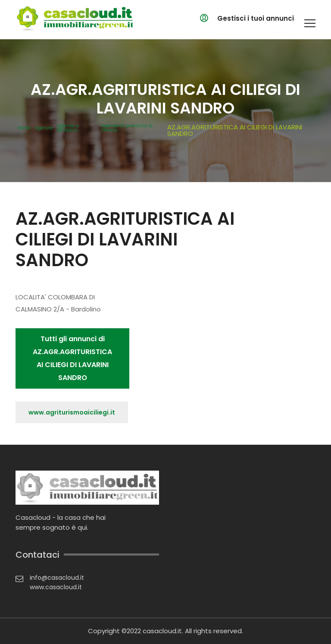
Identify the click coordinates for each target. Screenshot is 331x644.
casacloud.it (162, 631)
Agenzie (44, 128)
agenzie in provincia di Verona (127, 128)
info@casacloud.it (57, 578)
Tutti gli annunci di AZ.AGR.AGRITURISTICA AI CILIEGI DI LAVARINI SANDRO (72, 358)
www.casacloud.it (56, 587)
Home (24, 128)
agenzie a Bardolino (68, 128)
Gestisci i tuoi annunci (256, 18)
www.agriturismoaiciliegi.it (72, 412)
